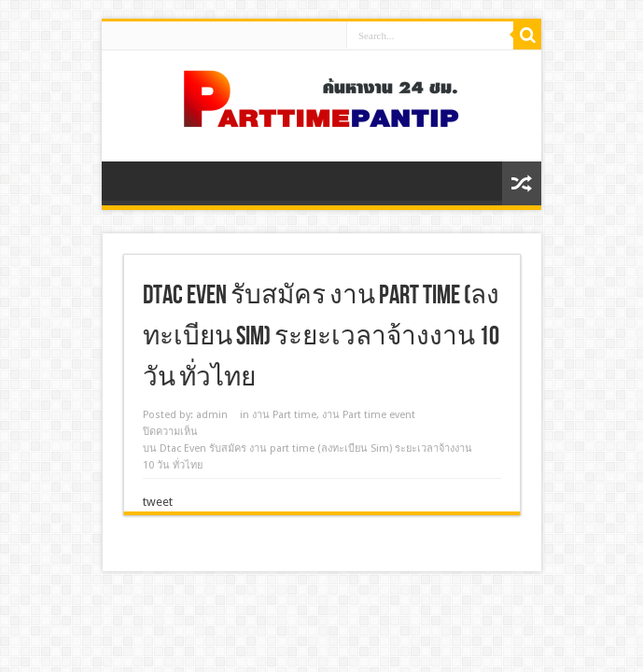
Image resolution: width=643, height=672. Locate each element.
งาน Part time (284, 415)
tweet (158, 502)
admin (212, 415)
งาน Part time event (369, 415)
